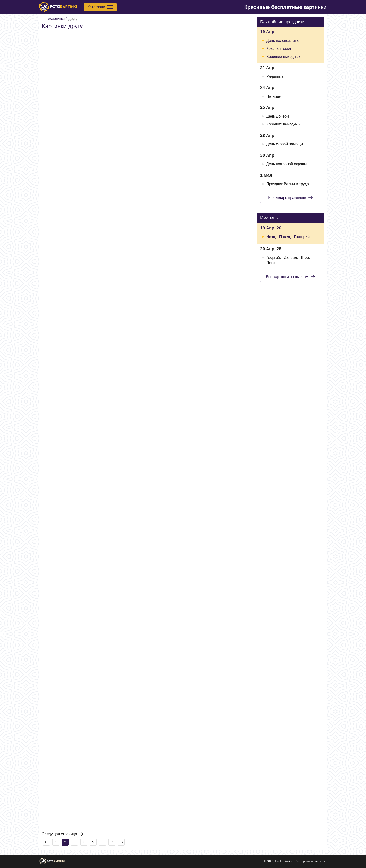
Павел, (285, 237)
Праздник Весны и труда (288, 184)
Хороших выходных (283, 57)
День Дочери (278, 116)
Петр (271, 263)
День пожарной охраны (287, 164)
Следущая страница (62, 834)
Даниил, (291, 258)
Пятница (274, 96)
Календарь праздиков (290, 198)
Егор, (305, 258)
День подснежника (282, 41)
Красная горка (279, 48)
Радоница (275, 77)
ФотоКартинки (53, 19)
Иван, (271, 237)
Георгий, (274, 258)
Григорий (302, 237)
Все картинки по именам (290, 277)
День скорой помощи (285, 144)
